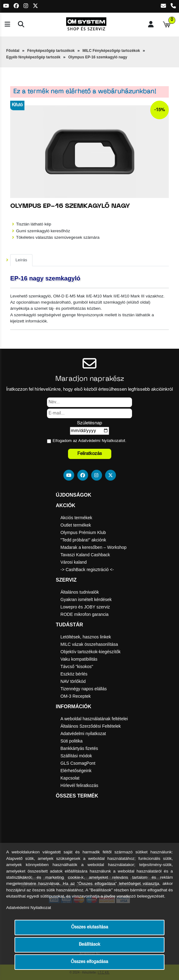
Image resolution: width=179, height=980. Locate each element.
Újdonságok (74, 495)
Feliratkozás (90, 454)
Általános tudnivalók (80, 592)
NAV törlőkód (73, 681)
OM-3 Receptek (76, 696)
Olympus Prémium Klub (83, 532)
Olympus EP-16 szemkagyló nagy (98, 57)
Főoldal (13, 51)
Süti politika (72, 741)
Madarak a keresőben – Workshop (94, 547)
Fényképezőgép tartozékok (51, 51)
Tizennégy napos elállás (84, 689)
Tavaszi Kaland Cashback (85, 555)
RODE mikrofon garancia (85, 614)
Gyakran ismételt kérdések (86, 599)
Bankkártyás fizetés (79, 748)
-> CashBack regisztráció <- (87, 570)
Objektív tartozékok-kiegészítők (91, 652)
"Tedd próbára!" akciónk (83, 540)
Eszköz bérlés (74, 674)
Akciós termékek (77, 518)
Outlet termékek (76, 525)
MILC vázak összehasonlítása (89, 644)
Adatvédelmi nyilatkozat (83, 734)
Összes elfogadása (90, 962)
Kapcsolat (70, 778)
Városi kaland (74, 562)
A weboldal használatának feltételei (94, 719)
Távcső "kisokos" (77, 667)
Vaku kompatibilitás (79, 659)
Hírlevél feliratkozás (79, 785)
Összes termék (77, 796)
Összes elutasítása (90, 927)
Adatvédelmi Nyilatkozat (100, 441)
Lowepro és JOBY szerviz (85, 607)
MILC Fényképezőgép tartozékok (111, 51)
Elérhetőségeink (76, 771)
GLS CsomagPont (78, 763)
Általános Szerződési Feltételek (91, 726)
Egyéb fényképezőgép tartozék (33, 57)
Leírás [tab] (21, 260)
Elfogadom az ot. (90, 441)
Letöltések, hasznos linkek (86, 637)
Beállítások (90, 945)
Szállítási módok (76, 756)
